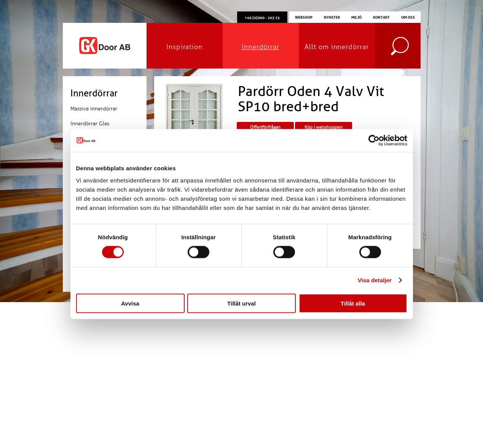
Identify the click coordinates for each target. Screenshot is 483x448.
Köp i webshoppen (324, 127)
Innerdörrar (261, 47)
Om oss (408, 17)
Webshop (304, 17)
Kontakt (381, 17)
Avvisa (130, 303)
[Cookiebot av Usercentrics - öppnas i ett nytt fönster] (374, 141)
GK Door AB (105, 46)
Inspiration (184, 47)
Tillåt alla (353, 303)
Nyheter (332, 17)
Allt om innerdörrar (336, 47)
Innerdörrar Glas (90, 124)
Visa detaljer (375, 280)
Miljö (356, 17)
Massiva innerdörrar (94, 109)
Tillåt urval (241, 303)
